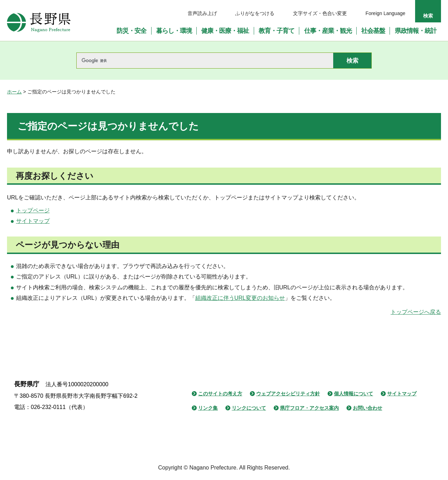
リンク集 (208, 408)
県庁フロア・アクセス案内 (309, 408)
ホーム (14, 92)
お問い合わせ (367, 408)
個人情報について (353, 394)
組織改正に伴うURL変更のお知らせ (240, 298)
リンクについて (249, 408)
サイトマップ (33, 221)
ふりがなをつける (255, 13)
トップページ (33, 210)
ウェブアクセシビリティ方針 (288, 394)
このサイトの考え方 (220, 394)
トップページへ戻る (416, 312)
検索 (428, 16)
